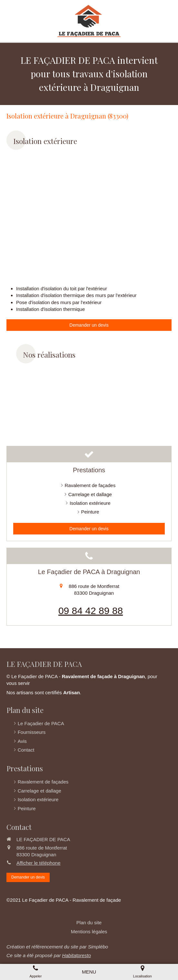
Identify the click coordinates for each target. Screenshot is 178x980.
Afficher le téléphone (39, 863)
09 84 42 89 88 (91, 611)
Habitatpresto (77, 955)
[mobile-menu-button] (89, 972)
